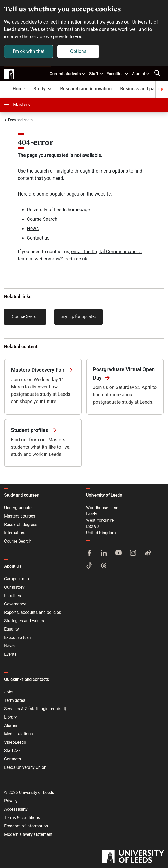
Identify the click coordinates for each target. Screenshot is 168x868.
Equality (11, 629)
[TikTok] (89, 566)
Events (10, 654)
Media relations (19, 734)
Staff (96, 74)
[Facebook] (89, 553)
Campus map (17, 579)
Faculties (118, 74)
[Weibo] (148, 553)
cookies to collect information (52, 22)
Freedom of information (26, 826)
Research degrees (21, 524)
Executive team (18, 638)
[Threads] (104, 566)
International (16, 533)
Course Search (42, 219)
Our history (14, 587)
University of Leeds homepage (58, 210)
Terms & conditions (22, 818)
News (33, 229)
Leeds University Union (25, 767)
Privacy (11, 801)
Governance (15, 604)
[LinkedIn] (104, 553)
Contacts (13, 759)
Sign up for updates (78, 316)
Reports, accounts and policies (33, 612)
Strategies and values (24, 621)
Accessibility (16, 809)
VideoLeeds (15, 742)
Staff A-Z (12, 751)
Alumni (141, 74)
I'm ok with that (29, 51)
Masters (17, 105)
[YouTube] (118, 553)
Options (78, 51)
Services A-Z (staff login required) (35, 709)
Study (43, 89)
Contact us (38, 238)
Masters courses (20, 516)
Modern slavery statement (28, 834)
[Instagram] (133, 553)
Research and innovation (86, 89)
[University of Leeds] (133, 857)
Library (10, 717)
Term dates (15, 700)
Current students (68, 74)
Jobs (9, 692)
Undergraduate (18, 508)
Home (19, 89)
